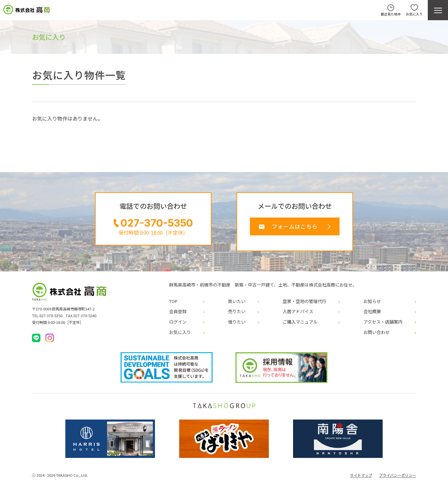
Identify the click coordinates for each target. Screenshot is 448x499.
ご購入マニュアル (300, 325)
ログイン (178, 325)
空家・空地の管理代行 (305, 304)
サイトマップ (361, 478)
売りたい (237, 314)
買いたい (237, 304)
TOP (173, 304)
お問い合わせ (377, 335)
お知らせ (372, 304)
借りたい (237, 325)
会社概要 (372, 314)
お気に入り (180, 335)
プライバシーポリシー (397, 478)
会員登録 (178, 314)
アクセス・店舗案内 (383, 325)
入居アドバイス (298, 314)
